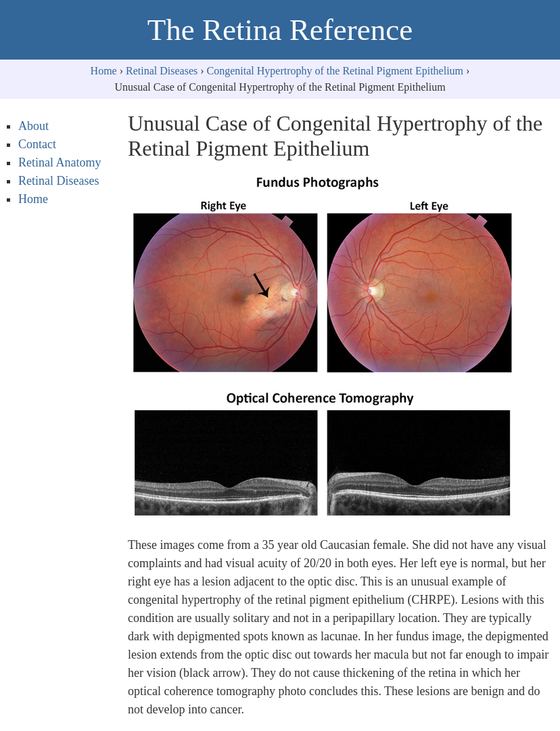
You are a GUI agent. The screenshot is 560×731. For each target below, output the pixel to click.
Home (104, 71)
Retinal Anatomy (60, 162)
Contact (37, 144)
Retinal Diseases (162, 71)
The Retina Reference (280, 30)
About (33, 126)
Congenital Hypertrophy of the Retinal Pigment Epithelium (335, 71)
